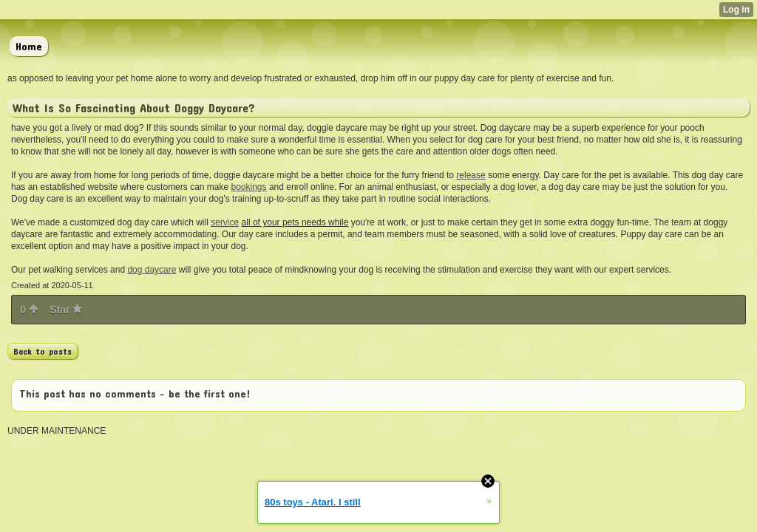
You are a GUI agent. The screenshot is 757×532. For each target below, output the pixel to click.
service (225, 222)
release (471, 175)
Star (66, 310)
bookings (249, 187)
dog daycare (152, 270)
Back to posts (43, 351)
